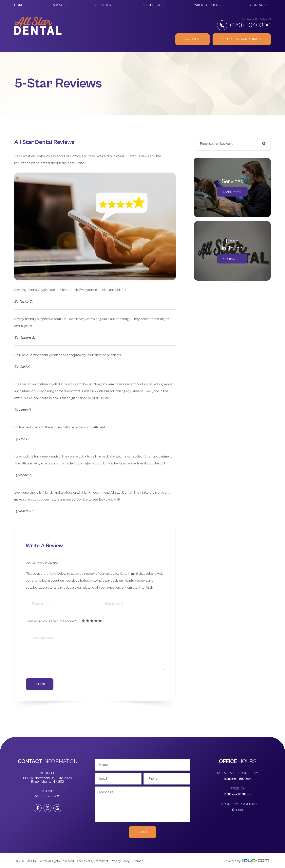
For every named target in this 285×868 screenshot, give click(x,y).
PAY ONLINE (192, 39)
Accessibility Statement (92, 861)
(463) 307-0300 (244, 25)
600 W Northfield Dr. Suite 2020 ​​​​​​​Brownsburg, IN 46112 (48, 780)
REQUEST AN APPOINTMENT (242, 39)
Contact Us (260, 5)
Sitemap (138, 861)
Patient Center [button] (207, 5)
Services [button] (104, 5)
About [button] (60, 5)
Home (19, 5)
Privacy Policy (120, 861)
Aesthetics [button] (153, 5)
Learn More (232, 192)
